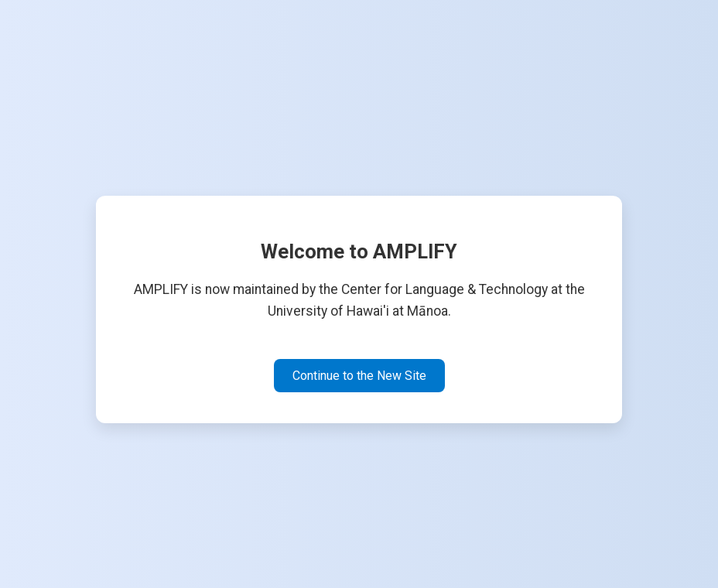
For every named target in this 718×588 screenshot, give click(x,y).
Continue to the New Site (359, 376)
